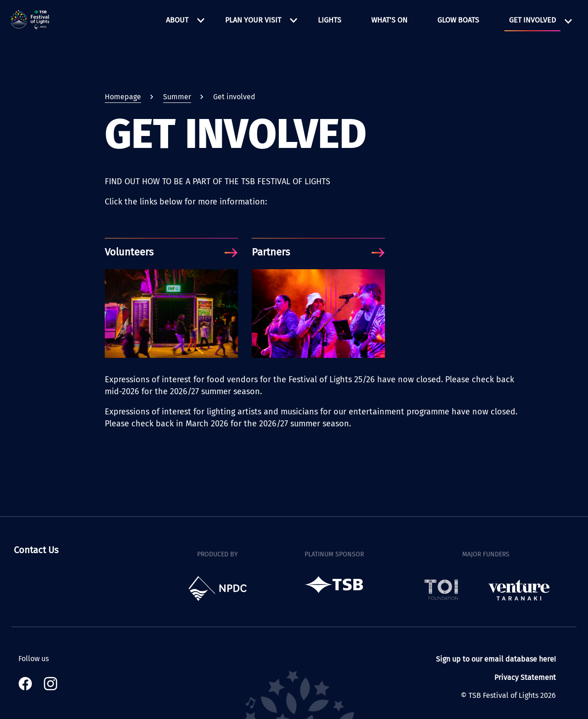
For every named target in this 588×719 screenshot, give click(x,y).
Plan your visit (253, 20)
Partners (271, 252)
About (177, 20)
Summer (177, 97)
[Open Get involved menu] (568, 21)
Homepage (123, 97)
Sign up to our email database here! (496, 659)
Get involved (532, 20)
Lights (330, 20)
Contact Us (36, 550)
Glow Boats (458, 20)
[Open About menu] (201, 20)
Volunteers (129, 252)
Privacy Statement (525, 677)
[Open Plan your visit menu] (294, 20)
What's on (389, 20)
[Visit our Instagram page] (51, 684)
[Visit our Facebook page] (28, 684)
